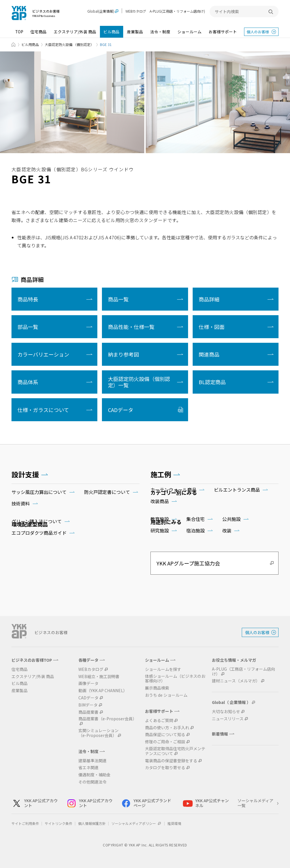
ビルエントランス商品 (237, 490)
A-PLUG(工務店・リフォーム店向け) (177, 11)
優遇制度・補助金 (94, 775)
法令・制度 (160, 32)
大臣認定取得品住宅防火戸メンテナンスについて (175, 751)
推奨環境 (174, 823)
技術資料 (21, 503)
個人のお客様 (258, 32)
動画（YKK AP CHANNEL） (103, 691)
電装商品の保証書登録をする (171, 761)
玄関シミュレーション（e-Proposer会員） (98, 733)
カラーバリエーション (43, 354)
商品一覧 (118, 299)
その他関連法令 (92, 782)
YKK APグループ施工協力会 (188, 563)
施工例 (161, 474)
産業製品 (135, 32)
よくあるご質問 (159, 720)
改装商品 (160, 501)
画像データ (88, 683)
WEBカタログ (136, 11)
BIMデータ (88, 705)
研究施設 (160, 530)
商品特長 (28, 299)
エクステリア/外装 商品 (75, 32)
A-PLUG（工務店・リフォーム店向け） (243, 671)
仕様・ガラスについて (43, 410)
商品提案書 (88, 712)
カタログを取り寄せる (165, 768)
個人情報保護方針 (92, 823)
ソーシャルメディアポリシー (137, 823)
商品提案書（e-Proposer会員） (108, 719)
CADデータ (121, 410)
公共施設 (231, 519)
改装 (227, 530)
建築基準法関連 (92, 761)
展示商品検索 (157, 688)
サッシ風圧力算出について (39, 492)
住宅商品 (38, 32)
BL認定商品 (212, 382)
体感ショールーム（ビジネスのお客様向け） (175, 679)
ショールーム (190, 32)
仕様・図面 (212, 327)
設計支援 (25, 474)
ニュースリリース (228, 719)
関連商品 (209, 354)
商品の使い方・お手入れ (167, 728)
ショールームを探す (163, 669)
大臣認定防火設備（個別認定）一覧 (139, 382)
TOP (19, 32)
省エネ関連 (88, 768)
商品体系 (28, 382)
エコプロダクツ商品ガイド (39, 533)
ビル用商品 (30, 44)
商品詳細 (209, 299)
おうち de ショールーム (166, 695)
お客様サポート (223, 32)
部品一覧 (28, 327)
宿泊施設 (196, 530)
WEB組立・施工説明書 (99, 676)
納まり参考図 (123, 354)
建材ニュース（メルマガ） (236, 681)
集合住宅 (196, 519)
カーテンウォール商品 (173, 490)
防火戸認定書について (107, 492)
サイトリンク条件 (59, 823)
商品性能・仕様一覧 (131, 327)
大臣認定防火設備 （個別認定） (69, 44)
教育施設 (160, 519)
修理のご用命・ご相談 (165, 742)
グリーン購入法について (37, 521)
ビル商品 (111, 32)
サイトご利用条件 (25, 823)
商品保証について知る (165, 735)
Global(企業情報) (101, 11)
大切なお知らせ (226, 712)
